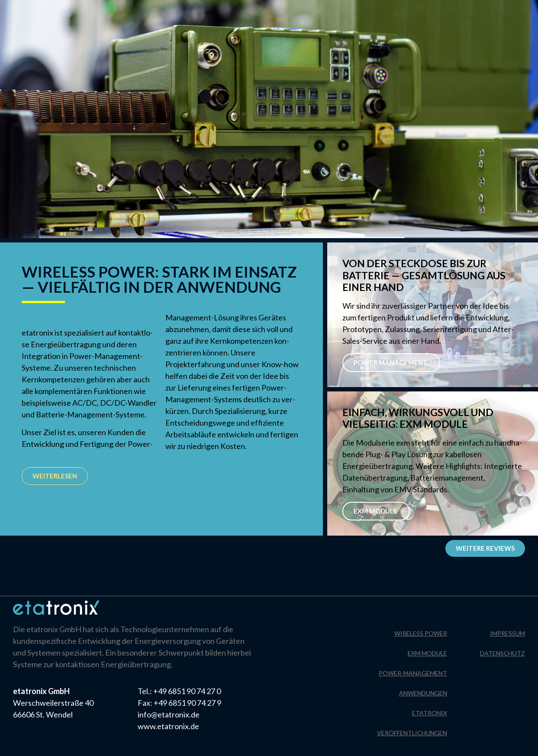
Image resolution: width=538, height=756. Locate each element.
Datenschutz (512, 11)
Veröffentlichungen (412, 733)
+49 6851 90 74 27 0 (187, 691)
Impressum (460, 11)
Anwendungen (423, 693)
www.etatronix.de (168, 726)
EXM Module (376, 511)
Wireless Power (421, 633)
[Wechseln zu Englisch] (103, 16)
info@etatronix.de (169, 714)
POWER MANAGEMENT (391, 362)
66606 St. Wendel (43, 714)
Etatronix (430, 713)
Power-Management (413, 673)
